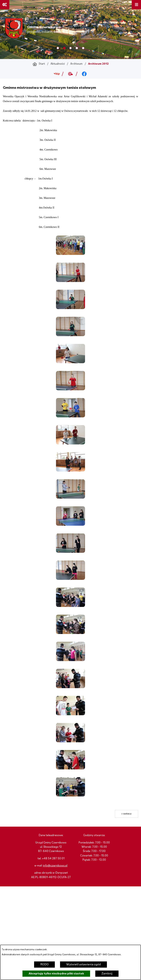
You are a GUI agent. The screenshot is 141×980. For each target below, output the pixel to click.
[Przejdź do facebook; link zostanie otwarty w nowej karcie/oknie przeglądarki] (84, 74)
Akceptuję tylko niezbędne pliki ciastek (56, 974)
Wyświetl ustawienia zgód (83, 965)
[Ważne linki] (5, 5)
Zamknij (107, 974)
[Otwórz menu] (136, 5)
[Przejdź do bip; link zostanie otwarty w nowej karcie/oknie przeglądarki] (57, 74)
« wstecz (126, 814)
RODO (44, 965)
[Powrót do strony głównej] (39, 64)
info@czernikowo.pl (55, 866)
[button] (70, 254)
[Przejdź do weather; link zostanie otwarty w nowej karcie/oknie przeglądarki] (70, 74)
